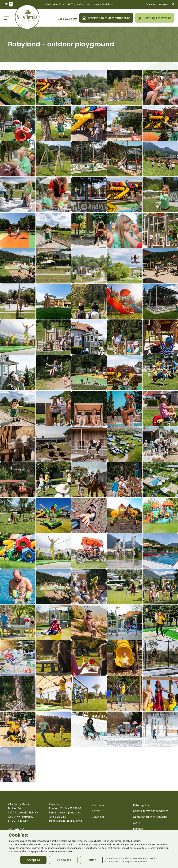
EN (11, 4)
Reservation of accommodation (106, 18)
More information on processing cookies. (127, 862)
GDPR (137, 823)
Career (96, 811)
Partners (138, 829)
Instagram (163, 4)
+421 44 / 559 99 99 (70, 808)
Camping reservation (155, 18)
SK (6, 4)
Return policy (141, 805)
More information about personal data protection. (132, 858)
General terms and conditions (151, 811)
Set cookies (63, 860)
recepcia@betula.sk (103, 4)
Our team (98, 805)
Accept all (33, 860)
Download (98, 817)
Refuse (91, 860)
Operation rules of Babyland (150, 817)
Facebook (151, 4)
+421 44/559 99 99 (71, 4)
